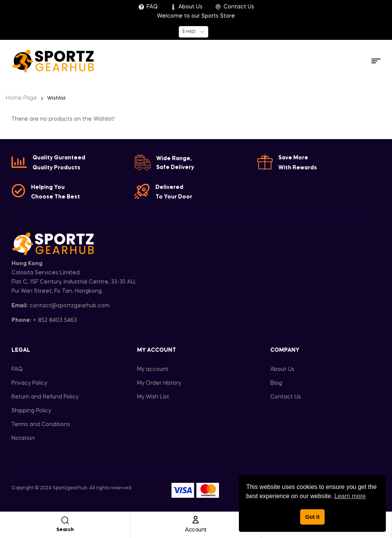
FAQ (17, 369)
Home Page (21, 98)
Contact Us (286, 397)
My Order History (159, 383)
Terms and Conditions (41, 425)
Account (196, 530)
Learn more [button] (350, 496)
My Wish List (153, 397)
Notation (23, 438)
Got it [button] (312, 517)
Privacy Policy (29, 383)
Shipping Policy (31, 411)
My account (153, 369)
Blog (276, 383)
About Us (282, 369)
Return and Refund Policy (45, 397)
